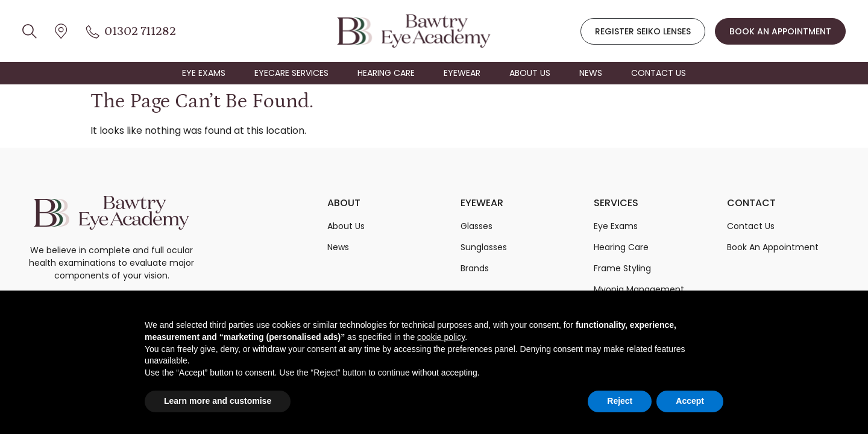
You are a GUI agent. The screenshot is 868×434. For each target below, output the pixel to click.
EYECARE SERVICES (291, 73)
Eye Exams (616, 226)
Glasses (476, 226)
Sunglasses (484, 247)
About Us (346, 226)
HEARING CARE (386, 73)
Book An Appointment (773, 247)
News (338, 247)
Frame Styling (622, 268)
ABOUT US (530, 73)
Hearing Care (621, 247)
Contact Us (751, 226)
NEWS (591, 73)
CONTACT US (659, 73)
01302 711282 (140, 31)
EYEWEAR (462, 73)
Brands (475, 268)
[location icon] (30, 31)
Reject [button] (620, 401)
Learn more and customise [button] (218, 401)
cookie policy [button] (441, 337)
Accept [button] (690, 401)
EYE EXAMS (204, 73)
